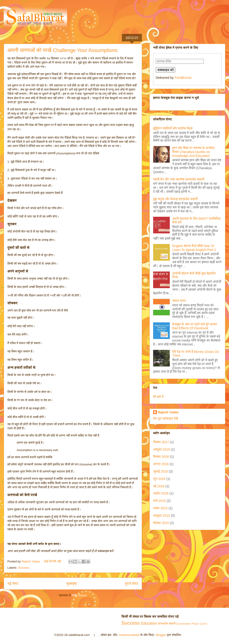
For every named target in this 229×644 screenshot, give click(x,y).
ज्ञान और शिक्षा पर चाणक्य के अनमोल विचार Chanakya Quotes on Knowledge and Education (193, 152)
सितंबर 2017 (161, 442)
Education (149, 623)
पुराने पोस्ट (132, 584)
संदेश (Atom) (79, 595)
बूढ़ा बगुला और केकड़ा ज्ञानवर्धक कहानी (175, 199)
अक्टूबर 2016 (162, 449)
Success (24, 568)
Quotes (204, 624)
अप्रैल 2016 (161, 493)
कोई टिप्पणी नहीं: (53, 561)
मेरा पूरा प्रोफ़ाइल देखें (166, 418)
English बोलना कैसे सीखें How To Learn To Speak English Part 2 (194, 248)
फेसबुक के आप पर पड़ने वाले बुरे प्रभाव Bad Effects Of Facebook (195, 326)
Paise (195, 624)
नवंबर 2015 (160, 508)
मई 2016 (159, 486)
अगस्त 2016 (161, 464)
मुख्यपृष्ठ (72, 584)
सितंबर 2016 (161, 457)
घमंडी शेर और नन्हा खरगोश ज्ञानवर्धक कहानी (179, 179)
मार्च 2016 (159, 501)
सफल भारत (179, 301)
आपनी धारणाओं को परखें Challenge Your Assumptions (62, 50)
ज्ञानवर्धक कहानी (167, 624)
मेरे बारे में (158, 397)
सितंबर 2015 (161, 523)
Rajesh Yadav (168, 412)
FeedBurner (183, 78)
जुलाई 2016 (161, 471)
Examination (184, 624)
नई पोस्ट (13, 584)
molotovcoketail (129, 635)
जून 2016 (159, 479)
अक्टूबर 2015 (162, 516)
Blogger (161, 635)
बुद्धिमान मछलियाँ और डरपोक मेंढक (173, 128)
